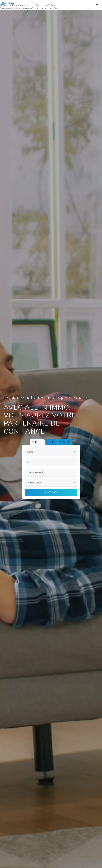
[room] (51, 473)
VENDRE (65, 442)
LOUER (51, 442)
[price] (51, 483)
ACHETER (37, 442)
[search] (51, 492)
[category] (51, 452)
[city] (51, 462)
